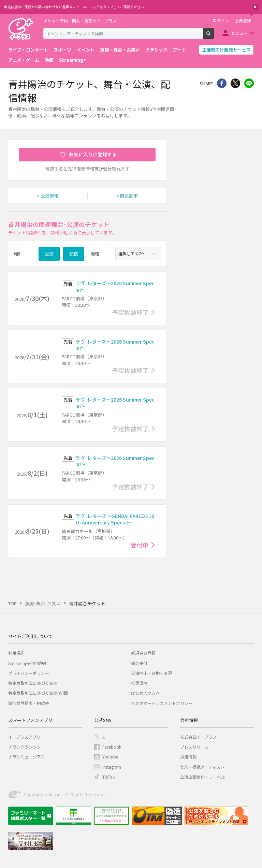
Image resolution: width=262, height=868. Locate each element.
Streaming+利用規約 (27, 663)
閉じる (255, 7)
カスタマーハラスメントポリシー (162, 703)
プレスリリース (194, 747)
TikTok (108, 777)
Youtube (110, 757)
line (249, 83)
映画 (49, 60)
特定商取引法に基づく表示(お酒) (38, 693)
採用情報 (188, 757)
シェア (222, 83)
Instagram (112, 767)
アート (179, 50)
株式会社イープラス (198, 737)
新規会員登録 (143, 653)
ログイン (221, 20)
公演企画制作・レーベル (203, 777)
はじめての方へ (145, 693)
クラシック (156, 50)
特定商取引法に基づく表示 (33, 683)
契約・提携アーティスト (202, 767)
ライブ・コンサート (28, 50)
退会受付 (139, 663)
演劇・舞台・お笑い (120, 50)
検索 (214, 36)
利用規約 (16, 653)
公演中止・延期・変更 (151, 673)
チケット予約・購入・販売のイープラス (80, 21)
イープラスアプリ (24, 737)
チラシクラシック (25, 747)
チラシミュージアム (26, 757)
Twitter (235, 83)
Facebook (112, 747)
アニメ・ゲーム (24, 60)
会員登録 (243, 20)
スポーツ (62, 50)
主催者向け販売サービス (226, 50)
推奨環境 (139, 683)
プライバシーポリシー (29, 673)
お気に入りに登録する (93, 154)
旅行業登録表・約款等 (29, 703)
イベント (86, 50)
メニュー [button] (239, 33)
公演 (49, 254)
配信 (74, 254)
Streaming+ (73, 60)
